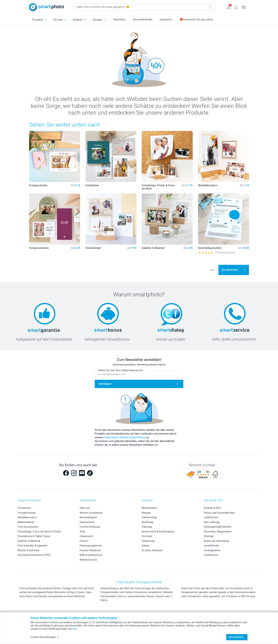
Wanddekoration (27, 517)
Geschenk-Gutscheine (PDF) (34, 555)
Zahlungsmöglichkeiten (218, 527)
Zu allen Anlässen (152, 550)
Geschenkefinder (143, 20)
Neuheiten (119, 20)
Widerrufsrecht (88, 560)
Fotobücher (24, 508)
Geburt (146, 546)
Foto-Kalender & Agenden (32, 546)
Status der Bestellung (216, 541)
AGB (82, 532)
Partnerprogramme (91, 546)
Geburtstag (148, 541)
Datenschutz (87, 522)
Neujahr (146, 513)
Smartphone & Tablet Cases (34, 536)
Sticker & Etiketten (29, 550)
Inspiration (166, 20)
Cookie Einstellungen (45, 637)
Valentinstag (149, 517)
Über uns (85, 508)
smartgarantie (212, 550)
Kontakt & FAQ (212, 508)
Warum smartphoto (91, 513)
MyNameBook (26, 522)
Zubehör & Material (29, 541)
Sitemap (209, 536)
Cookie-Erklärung (90, 527)
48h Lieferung (212, 522)
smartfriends (211, 546)
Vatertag (147, 527)
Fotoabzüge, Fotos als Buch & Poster (39, 532)
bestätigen (105, 384)
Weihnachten (149, 508)
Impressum (86, 536)
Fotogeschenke (27, 513)
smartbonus (211, 555)
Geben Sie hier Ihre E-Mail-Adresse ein (120, 370)
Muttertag (147, 522)
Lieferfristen (211, 517)
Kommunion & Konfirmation (158, 532)
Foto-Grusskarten (28, 527)
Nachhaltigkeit (88, 517)
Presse (84, 541)
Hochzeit (147, 536)
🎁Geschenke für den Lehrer (196, 20)
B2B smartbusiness (91, 555)
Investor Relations (90, 550)
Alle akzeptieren (236, 637)
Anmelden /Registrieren (218, 532)
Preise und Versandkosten (219, 513)
